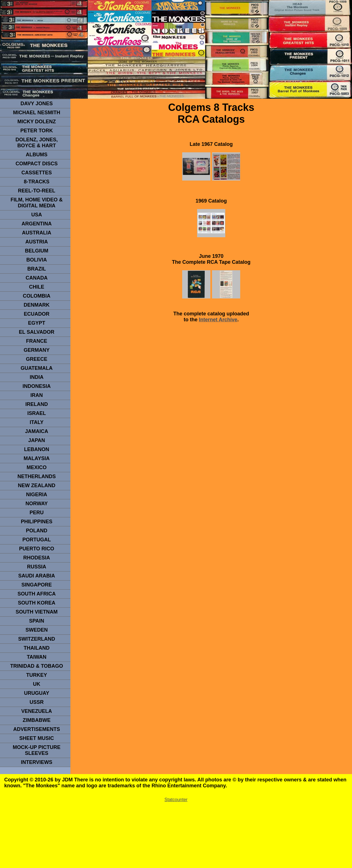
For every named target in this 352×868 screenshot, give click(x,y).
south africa (36, 594)
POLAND (37, 531)
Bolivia (36, 260)
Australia (37, 233)
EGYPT (36, 323)
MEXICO (36, 467)
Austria (37, 242)
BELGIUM (37, 251)
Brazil (37, 269)
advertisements (37, 729)
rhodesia (36, 558)
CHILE (37, 287)
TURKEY (37, 675)
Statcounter (176, 800)
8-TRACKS (36, 182)
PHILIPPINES (37, 522)
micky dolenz (37, 122)
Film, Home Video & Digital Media (36, 203)
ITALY (36, 422)
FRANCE (37, 341)
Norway (36, 504)
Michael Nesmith (37, 113)
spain (37, 621)
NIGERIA (36, 495)
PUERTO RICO (37, 549)
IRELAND (37, 404)
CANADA (37, 278)
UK (37, 684)
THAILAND (37, 648)
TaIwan (37, 657)
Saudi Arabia (37, 576)
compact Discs (37, 164)
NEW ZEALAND (37, 485)
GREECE (37, 359)
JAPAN (37, 440)
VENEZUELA (36, 711)
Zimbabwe (37, 720)
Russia (37, 567)
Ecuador (36, 314)
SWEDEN (36, 630)
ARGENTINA (37, 224)
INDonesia (37, 386)
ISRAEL (37, 413)
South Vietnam (36, 612)
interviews (37, 762)
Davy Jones (37, 104)
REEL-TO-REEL (37, 191)
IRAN (37, 395)
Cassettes (37, 173)
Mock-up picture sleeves (37, 750)
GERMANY (37, 350)
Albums (37, 155)
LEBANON (37, 449)
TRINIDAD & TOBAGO (37, 666)
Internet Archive (218, 320)
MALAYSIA (37, 458)
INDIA (37, 377)
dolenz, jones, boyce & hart (37, 143)
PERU (37, 513)
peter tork (37, 131)
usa (37, 215)
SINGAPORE (37, 585)
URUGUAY (36, 693)
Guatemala (37, 368)
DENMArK (37, 305)
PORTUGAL (37, 540)
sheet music (36, 738)
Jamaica (37, 431)
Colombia (37, 296)
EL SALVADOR (37, 332)
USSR (37, 702)
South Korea (36, 603)
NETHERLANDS (37, 476)
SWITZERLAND (37, 639)
